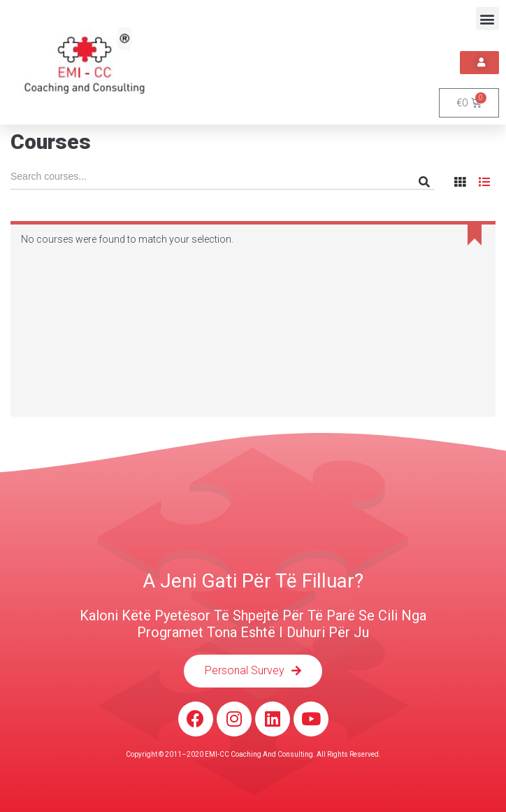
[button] (487, 19)
